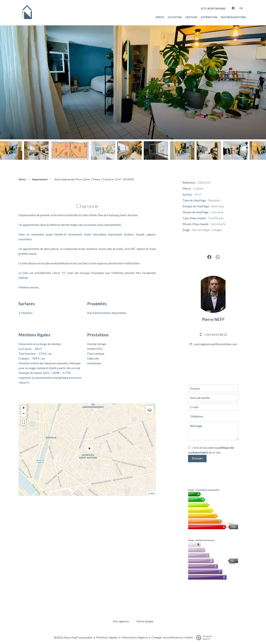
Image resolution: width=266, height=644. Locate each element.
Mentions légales (107, 637)
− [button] (24, 414)
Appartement (40, 179)
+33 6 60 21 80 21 (216, 334)
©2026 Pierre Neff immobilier (73, 637)
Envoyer (197, 458)
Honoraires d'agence (135, 637)
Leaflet (152, 493)
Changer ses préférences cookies (172, 637)
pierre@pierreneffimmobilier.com (216, 344)
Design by (203, 638)
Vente (22, 179)
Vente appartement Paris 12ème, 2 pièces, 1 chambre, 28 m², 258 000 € (94, 179)
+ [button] (24, 408)
